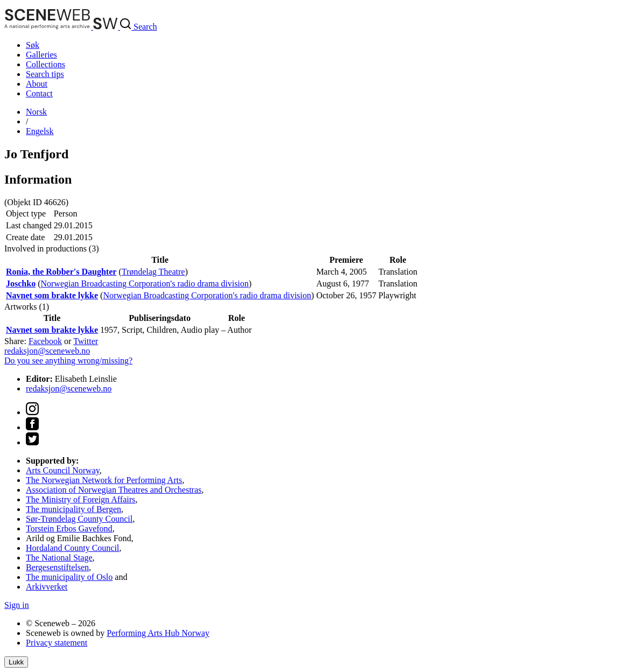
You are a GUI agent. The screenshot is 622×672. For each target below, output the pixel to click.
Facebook (45, 341)
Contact (39, 93)
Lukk (16, 662)
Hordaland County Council (72, 548)
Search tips (45, 74)
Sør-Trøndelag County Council (79, 519)
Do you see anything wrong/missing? (68, 360)
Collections (46, 64)
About (37, 84)
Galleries (41, 55)
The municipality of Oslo (69, 577)
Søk (33, 45)
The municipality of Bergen (74, 509)
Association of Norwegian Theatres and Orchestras (114, 490)
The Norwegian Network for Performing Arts (104, 480)
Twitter (86, 341)
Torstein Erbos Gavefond (69, 528)
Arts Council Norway (63, 470)
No (36, 112)
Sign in (17, 605)
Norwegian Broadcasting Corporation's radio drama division (144, 283)
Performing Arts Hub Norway (158, 633)
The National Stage (59, 558)
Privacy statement (57, 643)
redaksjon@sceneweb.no (47, 351)
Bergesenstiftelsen (57, 567)
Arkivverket (47, 587)
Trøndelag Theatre (153, 272)
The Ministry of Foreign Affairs (81, 499)
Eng (40, 131)
